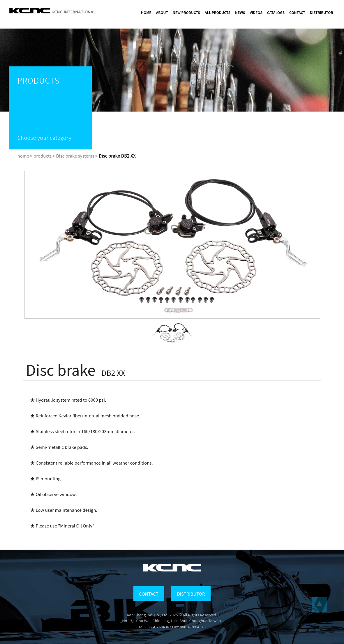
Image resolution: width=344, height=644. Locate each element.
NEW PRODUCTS (186, 12)
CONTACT (297, 12)
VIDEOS (256, 12)
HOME (146, 12)
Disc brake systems (75, 156)
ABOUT (162, 12)
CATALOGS (276, 12)
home (23, 156)
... (320, 604)
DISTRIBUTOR (322, 12)
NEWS (240, 12)
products (43, 156)
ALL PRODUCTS (218, 12)
